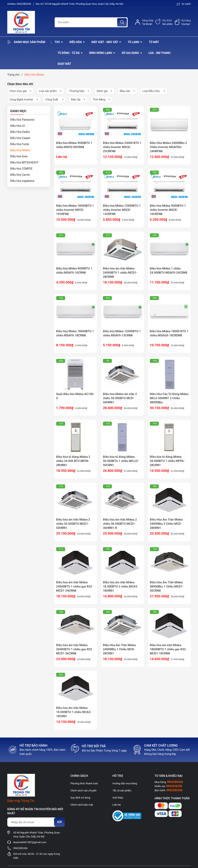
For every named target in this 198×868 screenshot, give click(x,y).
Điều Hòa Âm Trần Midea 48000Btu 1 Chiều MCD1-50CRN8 (167, 586)
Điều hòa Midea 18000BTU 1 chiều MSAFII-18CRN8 (75, 333)
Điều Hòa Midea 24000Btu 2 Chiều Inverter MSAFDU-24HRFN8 (168, 147)
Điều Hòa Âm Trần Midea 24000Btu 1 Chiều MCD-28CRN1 (119, 649)
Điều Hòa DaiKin (20, 132)
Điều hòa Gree (19, 156)
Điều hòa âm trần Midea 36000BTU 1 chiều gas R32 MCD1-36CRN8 (74, 649)
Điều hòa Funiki (20, 144)
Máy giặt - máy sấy (105, 42)
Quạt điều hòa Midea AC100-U (75, 396)
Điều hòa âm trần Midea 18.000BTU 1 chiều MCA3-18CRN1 (74, 712)
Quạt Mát (64, 64)
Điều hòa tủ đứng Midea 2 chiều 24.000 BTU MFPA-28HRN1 (73, 461)
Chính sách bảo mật (82, 805)
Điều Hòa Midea (20, 150)
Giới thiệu (118, 798)
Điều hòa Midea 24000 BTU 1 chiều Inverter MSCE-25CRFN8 (122, 147)
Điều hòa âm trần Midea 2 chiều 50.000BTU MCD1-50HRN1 (73, 524)
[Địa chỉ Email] (36, 822)
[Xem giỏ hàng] (183, 22)
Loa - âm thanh (159, 53)
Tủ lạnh (134, 42)
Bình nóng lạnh (101, 53)
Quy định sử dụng (80, 798)
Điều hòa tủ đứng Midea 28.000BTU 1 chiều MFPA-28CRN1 (167, 461)
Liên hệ (117, 805)
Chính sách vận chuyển (83, 791)
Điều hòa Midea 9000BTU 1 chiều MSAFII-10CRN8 (74, 271)
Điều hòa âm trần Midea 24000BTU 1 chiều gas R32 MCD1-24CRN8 (74, 586)
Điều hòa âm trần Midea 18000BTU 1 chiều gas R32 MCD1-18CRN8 (168, 649)
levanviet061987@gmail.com (30, 842)
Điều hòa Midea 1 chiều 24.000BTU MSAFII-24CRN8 (169, 271)
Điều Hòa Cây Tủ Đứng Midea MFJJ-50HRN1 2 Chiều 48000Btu (169, 398)
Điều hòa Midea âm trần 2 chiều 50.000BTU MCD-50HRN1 (120, 398)
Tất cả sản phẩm (122, 791)
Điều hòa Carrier (20, 175)
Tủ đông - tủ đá (69, 53)
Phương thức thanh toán (84, 783)
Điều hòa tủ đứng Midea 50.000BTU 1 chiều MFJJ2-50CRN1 (121, 461)
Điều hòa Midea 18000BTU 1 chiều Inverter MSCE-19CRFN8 (75, 210)
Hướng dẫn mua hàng (125, 783)
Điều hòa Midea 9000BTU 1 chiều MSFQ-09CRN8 (74, 145)
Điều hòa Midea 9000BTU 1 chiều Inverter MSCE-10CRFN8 (168, 210)
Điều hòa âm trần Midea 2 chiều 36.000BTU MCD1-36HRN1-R (120, 524)
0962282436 (24, 4)
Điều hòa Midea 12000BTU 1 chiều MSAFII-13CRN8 (122, 333)
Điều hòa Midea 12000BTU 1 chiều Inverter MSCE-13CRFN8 (122, 210)
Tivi (58, 42)
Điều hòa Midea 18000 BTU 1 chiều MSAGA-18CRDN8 (169, 333)
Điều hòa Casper (20, 138)
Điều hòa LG (18, 126)
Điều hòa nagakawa (22, 181)
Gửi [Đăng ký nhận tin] (59, 822)
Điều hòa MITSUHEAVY (24, 162)
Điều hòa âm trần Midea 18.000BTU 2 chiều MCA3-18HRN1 (121, 586)
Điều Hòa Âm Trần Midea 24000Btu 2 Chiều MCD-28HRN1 (166, 524)
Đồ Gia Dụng (131, 53)
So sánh (184, 4)
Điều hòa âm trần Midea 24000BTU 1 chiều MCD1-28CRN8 (120, 273)
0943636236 (174, 786)
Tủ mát (154, 42)
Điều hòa (76, 42)
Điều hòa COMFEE (21, 169)
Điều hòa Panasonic (22, 120)
